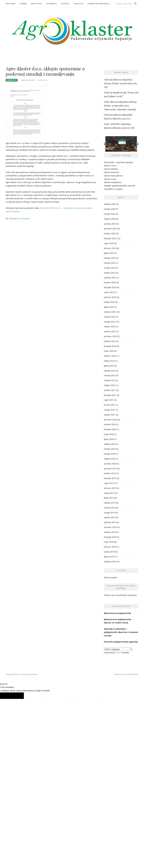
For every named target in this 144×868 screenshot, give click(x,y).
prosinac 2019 (110, 469)
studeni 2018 (110, 532)
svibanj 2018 (110, 562)
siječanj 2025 (110, 277)
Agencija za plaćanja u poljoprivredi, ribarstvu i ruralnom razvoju (121, 632)
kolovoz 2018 (110, 547)
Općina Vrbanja (111, 169)
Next (137, 144)
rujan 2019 (109, 483)
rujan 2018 (109, 542)
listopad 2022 (110, 346)
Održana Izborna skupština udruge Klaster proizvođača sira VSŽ (120, 83)
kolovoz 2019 (110, 488)
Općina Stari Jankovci (113, 176)
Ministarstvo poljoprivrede (118, 613)
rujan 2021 (109, 400)
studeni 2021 (110, 390)
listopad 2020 (110, 429)
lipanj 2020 (109, 439)
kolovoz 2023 (110, 297)
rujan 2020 (109, 434)
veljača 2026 (110, 219)
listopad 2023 (110, 287)
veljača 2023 (110, 326)
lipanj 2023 (109, 307)
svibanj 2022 (110, 371)
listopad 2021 (110, 395)
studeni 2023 (110, 282)
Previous (105, 144)
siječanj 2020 (110, 464)
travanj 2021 (110, 405)
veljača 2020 (110, 459)
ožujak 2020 (109, 454)
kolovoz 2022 (110, 356)
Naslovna (10, 4)
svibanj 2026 (110, 204)
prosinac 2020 (110, 420)
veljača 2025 (110, 273)
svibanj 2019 (110, 503)
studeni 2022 (110, 341)
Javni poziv (36, 4)
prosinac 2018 (110, 527)
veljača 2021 (110, 415)
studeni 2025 (110, 233)
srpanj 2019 (109, 493)
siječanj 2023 (110, 331)
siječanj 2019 (110, 522)
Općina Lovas (110, 179)
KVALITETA (79, 4)
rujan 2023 (109, 292)
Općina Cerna (110, 166)
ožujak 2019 (109, 513)
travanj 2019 (110, 508)
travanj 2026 (110, 209)
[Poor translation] (17, 696)
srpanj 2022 (109, 361)
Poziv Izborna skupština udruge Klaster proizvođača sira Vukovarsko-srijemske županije (120, 106)
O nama (23, 4)
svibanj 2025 (110, 258)
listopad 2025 (110, 238)
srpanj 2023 (109, 302)
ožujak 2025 (109, 268)
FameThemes (133, 674)
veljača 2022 (110, 385)
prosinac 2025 (110, 229)
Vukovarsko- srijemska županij (118, 162)
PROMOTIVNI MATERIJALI (99, 4)
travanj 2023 (110, 317)
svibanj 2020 (110, 444)
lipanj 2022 (109, 366)
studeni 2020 (110, 424)
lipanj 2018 (109, 557)
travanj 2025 (110, 263)
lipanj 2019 (109, 498)
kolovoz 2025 (110, 248)
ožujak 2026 (109, 214)
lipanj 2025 (109, 253)
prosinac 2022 (110, 336)
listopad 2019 (110, 478)
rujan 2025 (109, 243)
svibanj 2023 (110, 312)
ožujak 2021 (109, 410)
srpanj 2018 (109, 552)
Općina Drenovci (111, 172)
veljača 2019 (110, 517)
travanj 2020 (110, 449)
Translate (122, 653)
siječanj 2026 (110, 224)
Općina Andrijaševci (113, 182)
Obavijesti (12, 80)
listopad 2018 (110, 537)
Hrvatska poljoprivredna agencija (121, 642)
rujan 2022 (109, 351)
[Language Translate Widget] (118, 649)
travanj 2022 (110, 375)
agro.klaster (28, 80)
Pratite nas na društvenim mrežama (120, 595)
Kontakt (65, 4)
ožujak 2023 (109, 322)
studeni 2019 (110, 473)
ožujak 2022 (109, 380)
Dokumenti (51, 4)
